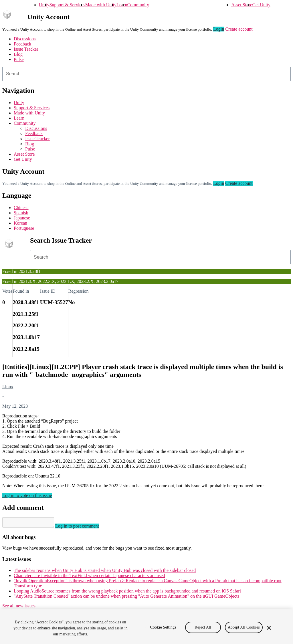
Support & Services (67, 5)
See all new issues (19, 608)
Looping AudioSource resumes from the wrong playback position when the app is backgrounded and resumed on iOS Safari (127, 593)
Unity (44, 5)
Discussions (25, 39)
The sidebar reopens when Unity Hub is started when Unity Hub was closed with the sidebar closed (105, 572)
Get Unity (261, 5)
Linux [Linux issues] (8, 387)
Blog (18, 54)
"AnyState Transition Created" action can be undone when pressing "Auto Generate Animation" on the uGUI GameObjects (126, 598)
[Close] (269, 628)
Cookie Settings (163, 627)
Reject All (203, 627)
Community (138, 5)
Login (219, 29)
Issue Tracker (26, 49)
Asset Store (242, 5)
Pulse (19, 59)
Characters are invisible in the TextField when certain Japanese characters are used (89, 577)
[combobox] (146, 74)
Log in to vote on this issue (27, 495)
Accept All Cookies (244, 627)
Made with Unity (101, 5)
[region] (146, 627)
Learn (122, 5)
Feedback (22, 44)
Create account (239, 29)
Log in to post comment (83, 528)
